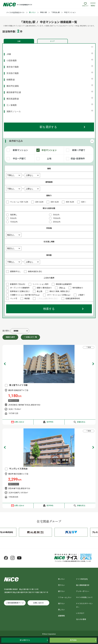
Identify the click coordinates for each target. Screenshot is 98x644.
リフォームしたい (65, 597)
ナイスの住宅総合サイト (16, 13)
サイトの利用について (84, 597)
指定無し (14, 215)
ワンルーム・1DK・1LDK (19, 202)
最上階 (40, 291)
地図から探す (10, 337)
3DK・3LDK (55, 202)
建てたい (61, 591)
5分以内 (13, 218)
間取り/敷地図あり (44, 288)
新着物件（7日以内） (18, 284)
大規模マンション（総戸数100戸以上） (25, 295)
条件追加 (73, 640)
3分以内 (56, 215)
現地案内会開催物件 (64, 284)
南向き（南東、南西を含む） (60, 291)
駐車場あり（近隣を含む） (20, 291)
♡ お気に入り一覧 (30, 337)
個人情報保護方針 (83, 585)
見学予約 (50, 422)
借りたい (61, 604)
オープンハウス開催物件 (20, 288)
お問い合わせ (19, 422)
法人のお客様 (81, 619)
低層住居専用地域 (73, 298)
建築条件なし (15, 271)
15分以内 (14, 222)
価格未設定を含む (35, 271)
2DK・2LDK (39, 202)
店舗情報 (61, 616)
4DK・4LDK (70, 202)
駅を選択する (48, 127)
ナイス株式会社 (82, 579)
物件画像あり (78, 288)
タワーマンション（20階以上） (59, 295)
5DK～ (84, 202)
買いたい (32, 12)
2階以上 (62, 288)
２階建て (81, 295)
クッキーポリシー (83, 591)
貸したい (61, 610)
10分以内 (57, 218)
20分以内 (57, 222)
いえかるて (80, 613)
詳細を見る (81, 422)
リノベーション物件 (41, 284)
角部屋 (27, 298)
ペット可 (14, 298)
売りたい (61, 585)
